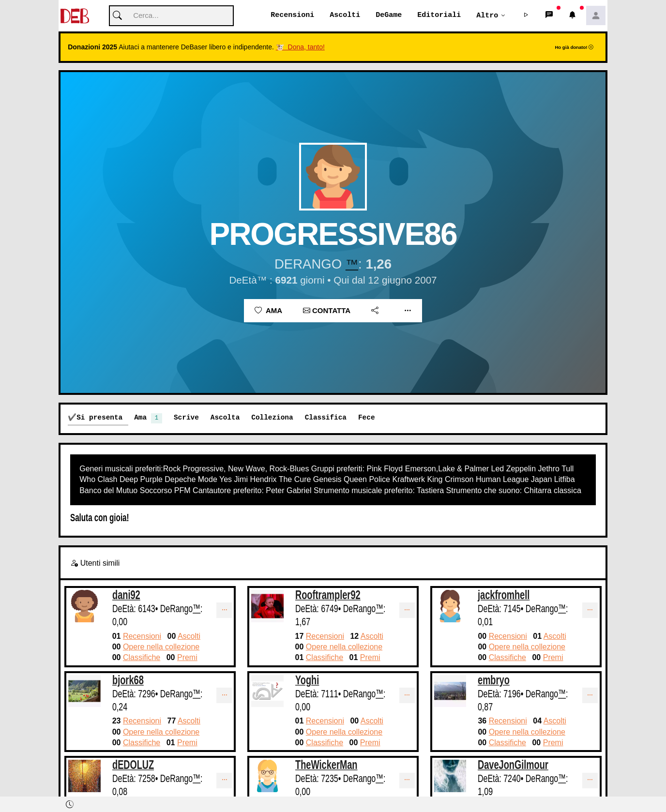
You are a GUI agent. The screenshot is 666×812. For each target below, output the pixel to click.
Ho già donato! (574, 48)
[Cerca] (171, 16)
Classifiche (142, 658)
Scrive (186, 418)
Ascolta (225, 418)
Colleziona (272, 418)
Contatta (327, 311)
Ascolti (345, 15)
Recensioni (292, 15)
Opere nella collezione (161, 647)
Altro (487, 15)
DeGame (389, 15)
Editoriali (439, 15)
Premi (187, 658)
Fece (367, 418)
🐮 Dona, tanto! (300, 47)
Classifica (326, 418)
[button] (526, 16)
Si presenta (99, 418)
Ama (268, 311)
